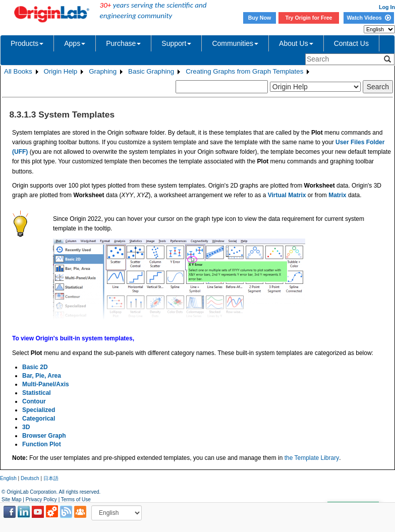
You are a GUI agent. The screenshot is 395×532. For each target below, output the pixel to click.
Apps (75, 43)
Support (176, 43)
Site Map (11, 499)
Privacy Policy (41, 499)
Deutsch (30, 478)
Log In (387, 7)
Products (27, 43)
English (8, 478)
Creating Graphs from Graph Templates (244, 71)
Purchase (123, 43)
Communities (235, 43)
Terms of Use (76, 499)
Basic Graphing (151, 71)
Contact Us (351, 43)
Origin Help (61, 71)
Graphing (103, 71)
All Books (18, 71)
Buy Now (260, 18)
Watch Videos (369, 18)
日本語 (51, 478)
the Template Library (312, 458)
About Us (296, 43)
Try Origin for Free (309, 18)
